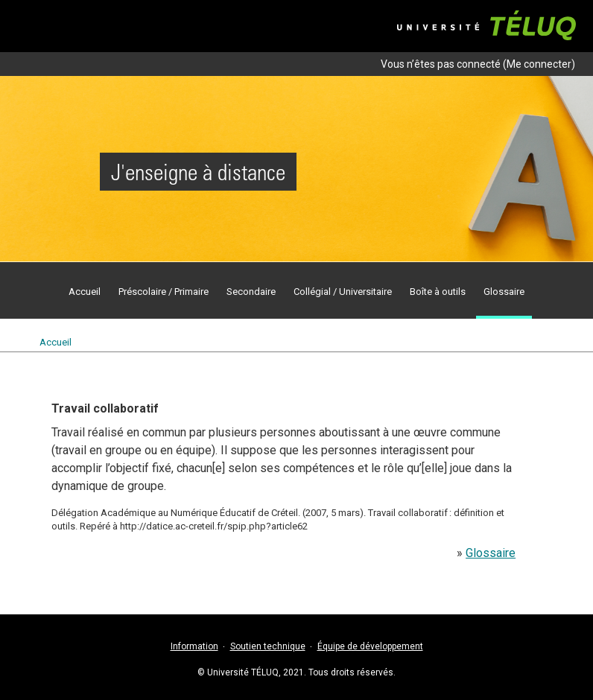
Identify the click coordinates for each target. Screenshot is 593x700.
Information (194, 646)
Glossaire (491, 553)
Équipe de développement (370, 646)
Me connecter (539, 64)
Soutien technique (268, 646)
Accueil (56, 342)
